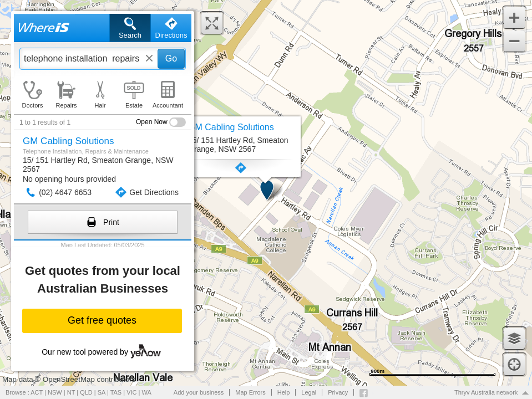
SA (102, 392)
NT (71, 392)
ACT (37, 392)
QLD (86, 392)
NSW (55, 392)
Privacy (338, 392)
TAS (116, 392)
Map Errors (250, 392)
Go (171, 58)
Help (284, 392)
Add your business (199, 392)
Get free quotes (102, 320)
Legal (309, 392)
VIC (131, 392)
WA (147, 392)
